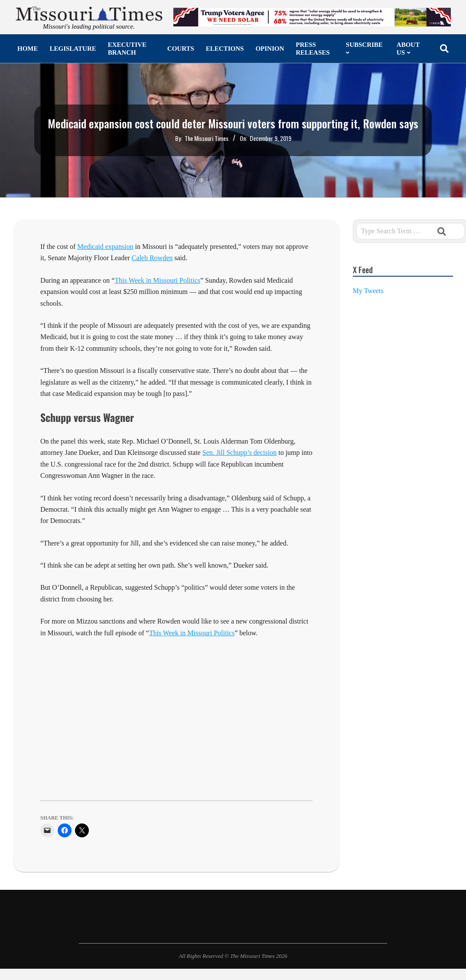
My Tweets (368, 291)
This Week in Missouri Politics (192, 633)
